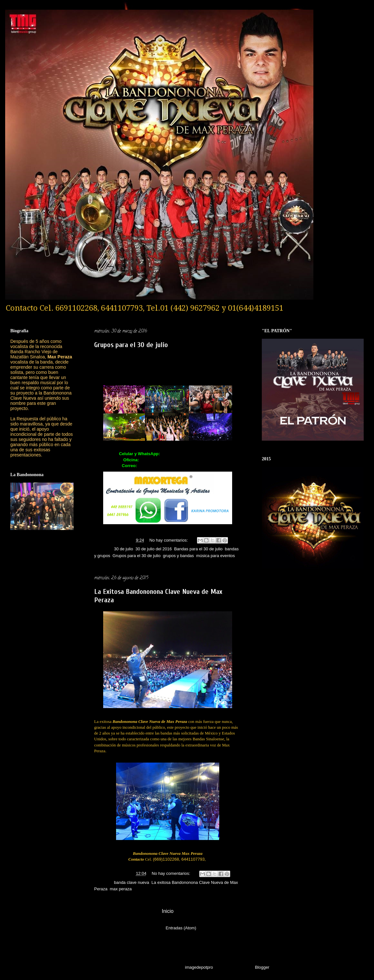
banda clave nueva (131, 882)
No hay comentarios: (169, 540)
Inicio (168, 911)
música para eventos (216, 556)
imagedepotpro (199, 967)
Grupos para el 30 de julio (131, 345)
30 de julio (123, 549)
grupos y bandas (178, 556)
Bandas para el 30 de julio (198, 549)
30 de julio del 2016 (154, 549)
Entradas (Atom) (181, 928)
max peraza (121, 889)
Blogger (262, 967)
